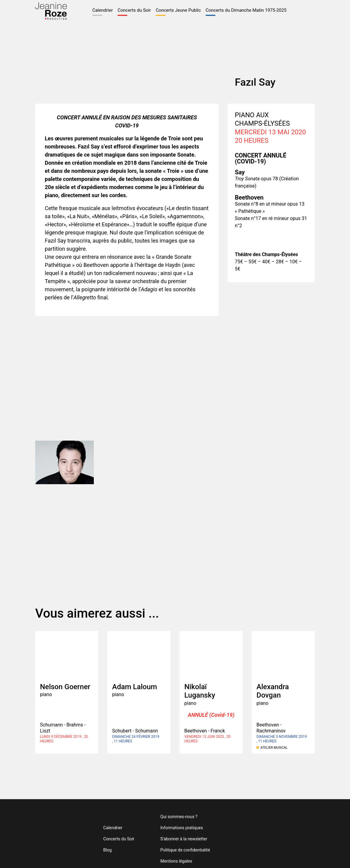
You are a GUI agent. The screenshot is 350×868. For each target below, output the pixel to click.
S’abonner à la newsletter (175, 828)
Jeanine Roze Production (56, 828)
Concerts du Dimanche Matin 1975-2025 (227, 11)
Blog (105, 839)
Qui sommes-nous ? (170, 806)
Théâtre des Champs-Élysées (301, 828)
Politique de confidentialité (176, 839)
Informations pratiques (172, 817)
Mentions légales (167, 850)
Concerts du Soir (109, 11)
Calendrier (80, 8)
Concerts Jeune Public (154, 11)
